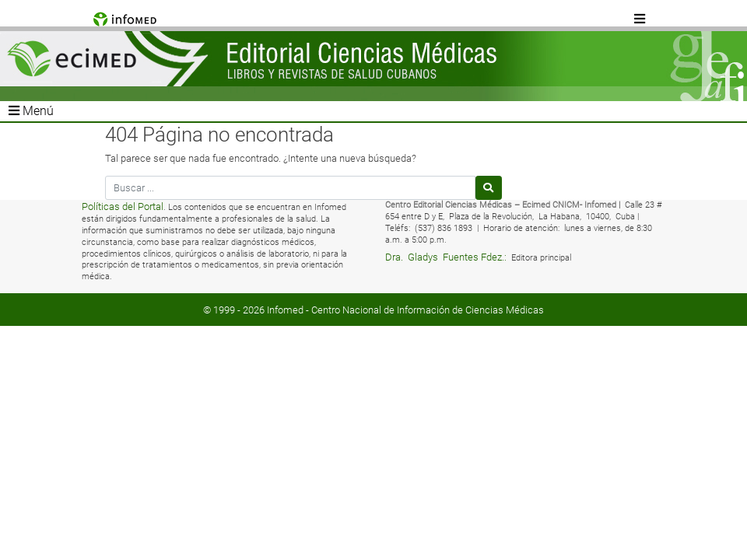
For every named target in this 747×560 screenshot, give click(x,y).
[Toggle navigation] (640, 19)
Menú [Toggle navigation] (31, 111)
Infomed (285, 310)
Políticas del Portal (123, 206)
